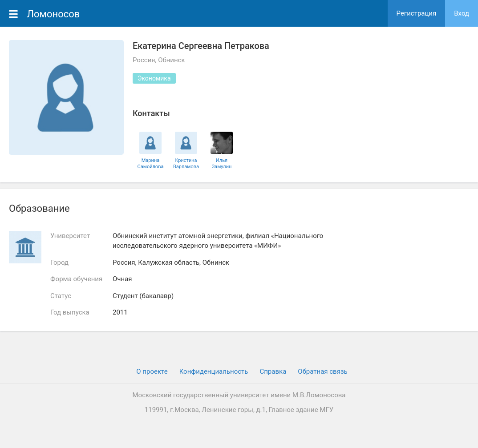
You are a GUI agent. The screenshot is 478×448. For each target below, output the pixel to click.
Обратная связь (322, 371)
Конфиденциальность (214, 371)
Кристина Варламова (186, 163)
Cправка (273, 371)
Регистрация (417, 13)
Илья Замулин (222, 163)
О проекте (152, 371)
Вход (462, 13)
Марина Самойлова (151, 163)
